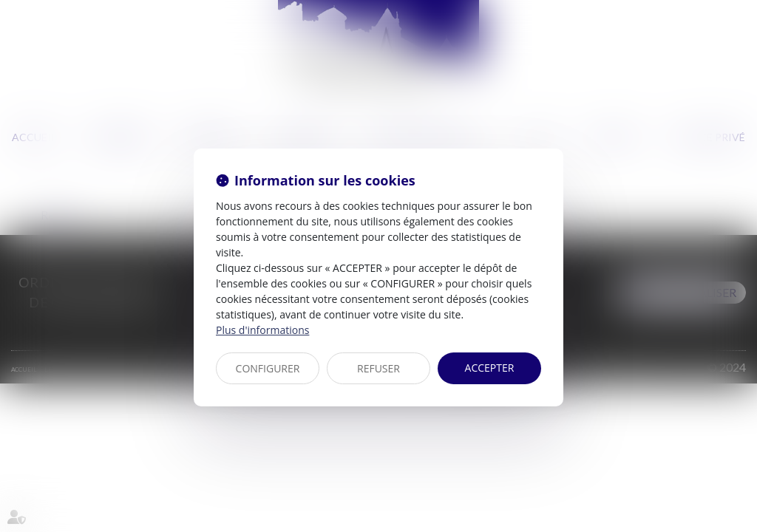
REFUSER (378, 368)
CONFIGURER (268, 368)
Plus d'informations (262, 330)
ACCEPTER (490, 368)
